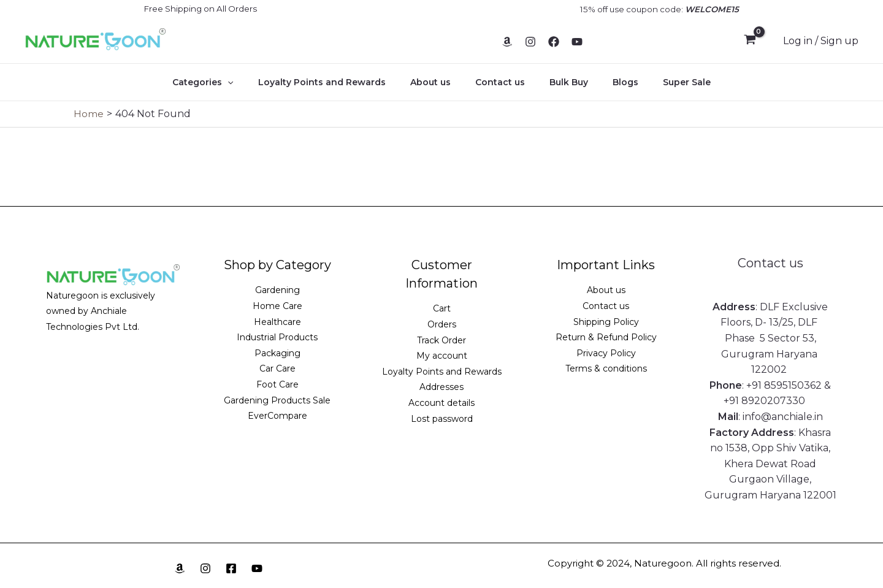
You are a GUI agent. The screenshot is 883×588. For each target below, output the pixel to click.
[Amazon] (507, 42)
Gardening (277, 290)
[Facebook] (554, 42)
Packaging (277, 353)
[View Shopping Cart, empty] (750, 41)
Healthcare (277, 322)
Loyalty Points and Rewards (337, 82)
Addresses (442, 387)
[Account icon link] (821, 41)
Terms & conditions (606, 368)
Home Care (277, 306)
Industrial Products (277, 337)
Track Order (442, 340)
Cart (442, 308)
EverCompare (277, 416)
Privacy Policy (606, 353)
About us (438, 82)
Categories (225, 82)
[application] (250, 82)
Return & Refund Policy (606, 337)
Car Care (277, 368)
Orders (442, 324)
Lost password (442, 419)
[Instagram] (530, 42)
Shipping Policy (606, 322)
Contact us (500, 82)
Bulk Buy (561, 82)
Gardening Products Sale (277, 400)
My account (442, 356)
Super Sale (665, 82)
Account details (442, 403)
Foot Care (277, 384)
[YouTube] (577, 42)
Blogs (611, 82)
